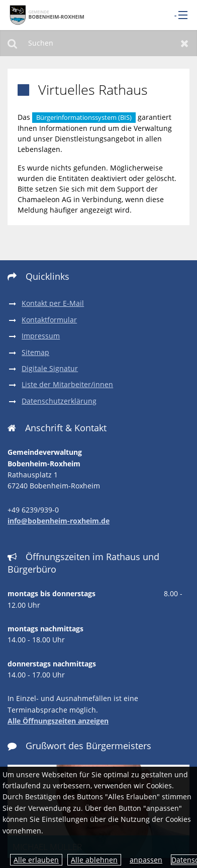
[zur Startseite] (45, 15)
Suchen (12, 43)
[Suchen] (98, 43)
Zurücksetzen (185, 43)
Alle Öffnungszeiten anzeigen (58, 721)
